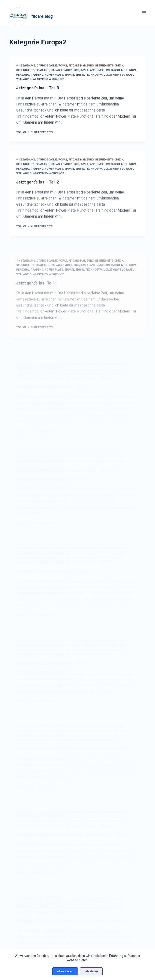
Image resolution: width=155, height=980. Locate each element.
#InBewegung (26, 66)
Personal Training (30, 75)
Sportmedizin (74, 75)
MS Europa (129, 71)
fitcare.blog (42, 16)
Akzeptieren (65, 971)
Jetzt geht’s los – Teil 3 (37, 88)
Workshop (57, 79)
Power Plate (54, 75)
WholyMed (40, 79)
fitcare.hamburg (81, 66)
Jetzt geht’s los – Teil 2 (37, 189)
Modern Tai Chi (109, 71)
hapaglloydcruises (65, 71)
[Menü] (144, 13)
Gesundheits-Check (109, 66)
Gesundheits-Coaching (33, 71)
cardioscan (45, 66)
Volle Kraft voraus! (119, 75)
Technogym (94, 75)
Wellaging (24, 79)
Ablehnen (91, 971)
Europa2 (61, 66)
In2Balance (89, 71)
